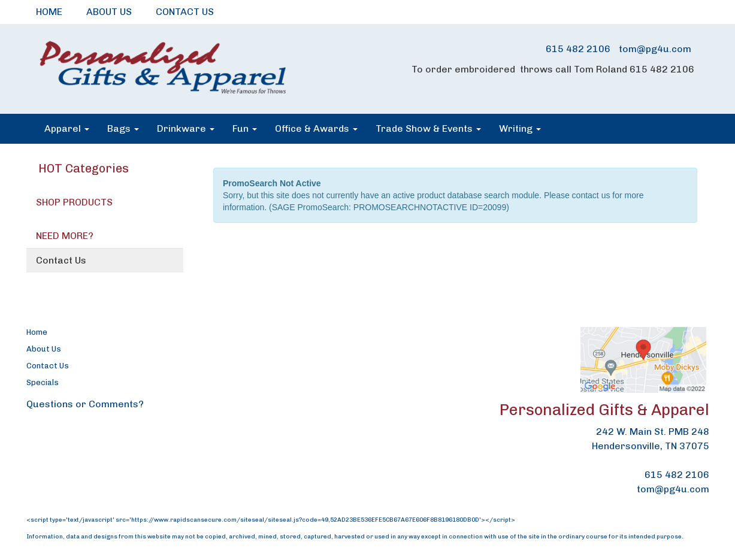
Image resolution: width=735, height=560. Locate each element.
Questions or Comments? (85, 404)
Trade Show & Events (428, 128)
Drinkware (186, 128)
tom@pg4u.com (655, 49)
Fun (245, 128)
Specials (43, 382)
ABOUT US (109, 12)
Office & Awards (316, 128)
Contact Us (61, 260)
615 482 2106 (578, 49)
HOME (49, 12)
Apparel (67, 128)
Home (37, 332)
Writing (520, 128)
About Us (44, 349)
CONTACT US (185, 12)
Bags (123, 128)
